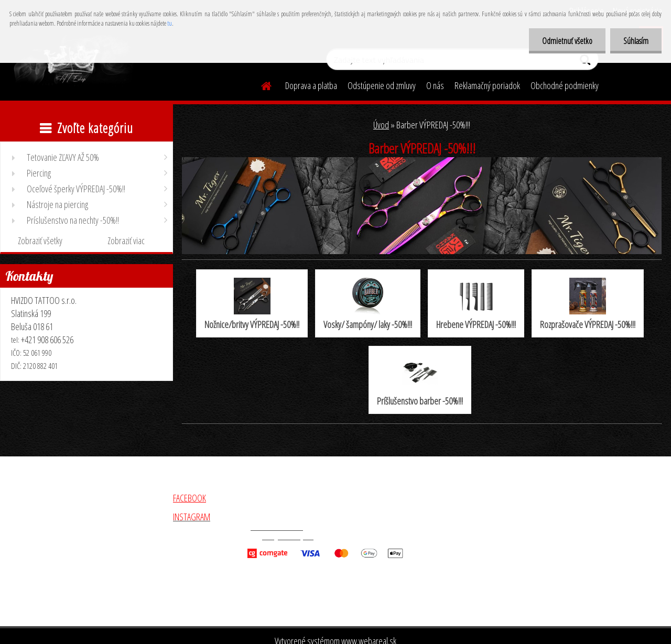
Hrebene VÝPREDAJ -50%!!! (476, 304)
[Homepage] (260, 84)
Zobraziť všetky (40, 241)
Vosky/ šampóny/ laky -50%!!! (368, 304)
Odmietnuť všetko (567, 41)
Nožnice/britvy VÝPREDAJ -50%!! (252, 304)
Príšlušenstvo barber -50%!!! (420, 381)
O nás (435, 85)
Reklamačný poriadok (487, 85)
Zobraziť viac (126, 241)
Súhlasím (636, 41)
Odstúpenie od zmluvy (382, 85)
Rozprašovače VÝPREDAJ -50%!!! (588, 304)
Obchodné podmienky (565, 85)
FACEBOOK (190, 498)
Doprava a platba (311, 85)
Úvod (381, 125)
